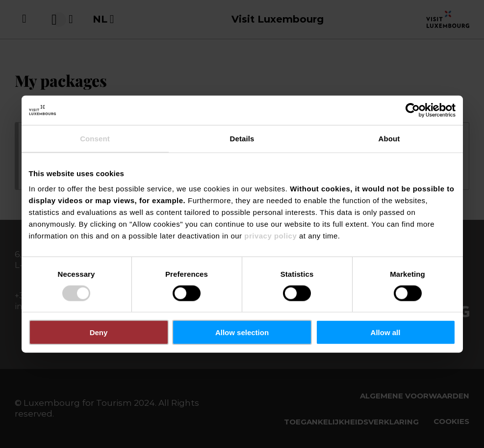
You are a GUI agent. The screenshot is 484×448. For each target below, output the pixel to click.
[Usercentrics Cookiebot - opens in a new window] (413, 110)
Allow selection (242, 332)
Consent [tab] (95, 138)
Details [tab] (242, 138)
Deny (99, 332)
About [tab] (389, 138)
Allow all (386, 332)
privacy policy (270, 236)
